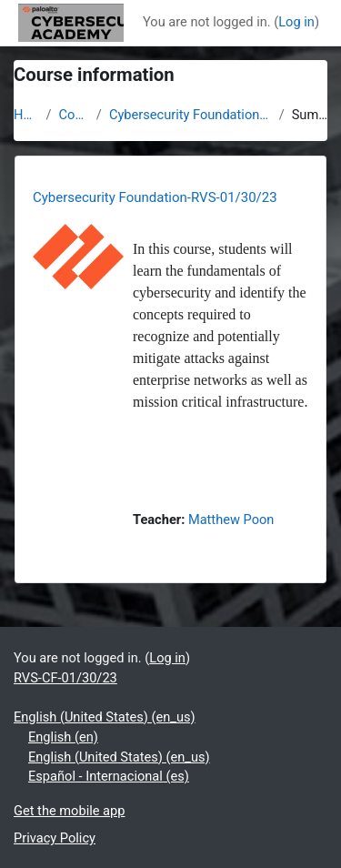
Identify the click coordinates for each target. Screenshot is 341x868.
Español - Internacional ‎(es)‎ (109, 776)
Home (26, 115)
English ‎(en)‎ (63, 737)
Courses (74, 115)
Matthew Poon (231, 520)
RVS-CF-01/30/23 (65, 678)
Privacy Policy (55, 838)
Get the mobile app (69, 811)
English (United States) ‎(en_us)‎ (105, 717)
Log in (296, 22)
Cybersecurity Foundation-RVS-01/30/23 (191, 115)
